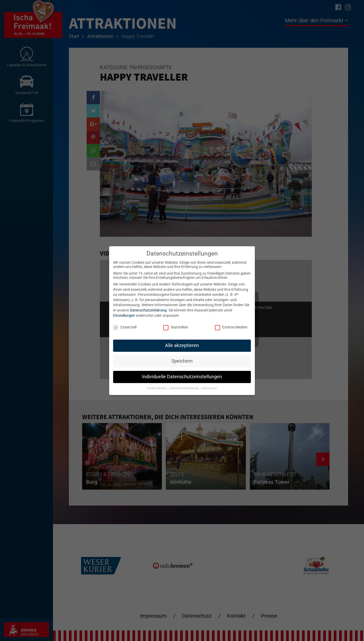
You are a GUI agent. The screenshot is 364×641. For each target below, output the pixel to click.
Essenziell (125, 327)
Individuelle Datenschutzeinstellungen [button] (182, 377)
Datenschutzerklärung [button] (184, 388)
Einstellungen (124, 315)
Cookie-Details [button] (157, 388)
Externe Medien (231, 327)
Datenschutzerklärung (148, 310)
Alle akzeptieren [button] (182, 345)
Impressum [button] (209, 388)
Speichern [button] (182, 361)
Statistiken (176, 327)
